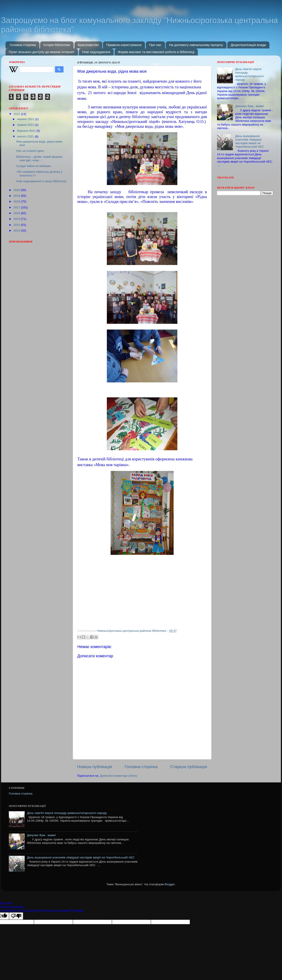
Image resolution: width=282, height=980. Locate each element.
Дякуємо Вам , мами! (250, 106)
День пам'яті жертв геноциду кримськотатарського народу (250, 74)
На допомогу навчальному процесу (196, 45)
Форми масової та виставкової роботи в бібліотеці (156, 52)
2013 (17, 231)
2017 (17, 207)
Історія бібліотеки (57, 45)
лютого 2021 (26, 136)
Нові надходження (96, 52)
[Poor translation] (16, 916)
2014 (17, 225)
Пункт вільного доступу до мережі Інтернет (42, 52)
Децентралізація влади (248, 45)
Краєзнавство (88, 45)
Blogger (170, 884)
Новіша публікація (95, 767)
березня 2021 (27, 131)
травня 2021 (26, 125)
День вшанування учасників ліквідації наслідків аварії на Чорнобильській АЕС (250, 141)
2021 (17, 114)
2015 (17, 219)
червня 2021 (26, 119)
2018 (17, 201)
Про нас (155, 45)
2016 (17, 213)
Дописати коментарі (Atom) (118, 776)
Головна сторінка (23, 45)
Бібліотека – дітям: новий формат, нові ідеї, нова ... (40, 158)
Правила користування (124, 45)
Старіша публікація (189, 767)
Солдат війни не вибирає (34, 166)
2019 (17, 196)
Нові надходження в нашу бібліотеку (41, 181)
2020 (17, 190)
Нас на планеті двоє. (31, 151)
